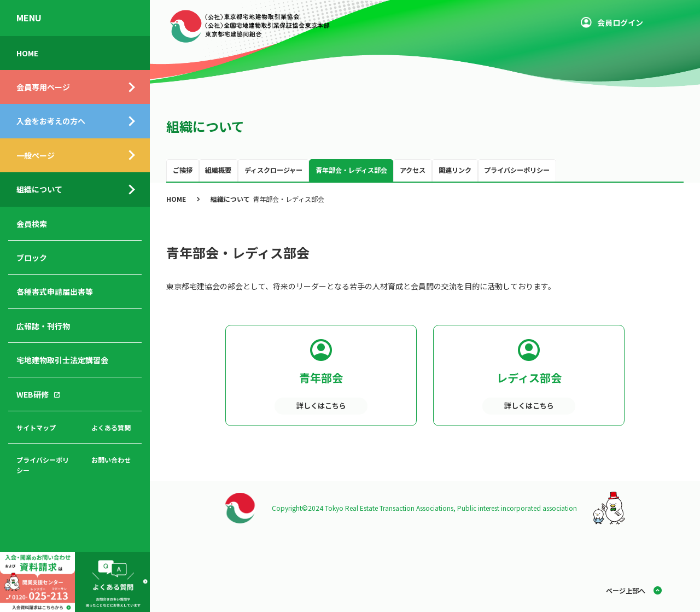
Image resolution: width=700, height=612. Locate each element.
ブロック (32, 258)
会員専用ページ (43, 87)
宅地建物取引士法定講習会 (62, 360)
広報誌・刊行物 (43, 326)
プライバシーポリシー (43, 465)
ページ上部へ (626, 590)
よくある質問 (111, 427)
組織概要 (218, 170)
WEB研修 (33, 394)
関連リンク (455, 170)
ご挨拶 (183, 170)
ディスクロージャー (273, 170)
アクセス (413, 170)
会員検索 (32, 224)
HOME (27, 53)
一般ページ (36, 155)
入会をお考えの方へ (51, 121)
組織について (39, 189)
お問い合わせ (111, 460)
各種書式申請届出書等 (55, 292)
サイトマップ (36, 427)
